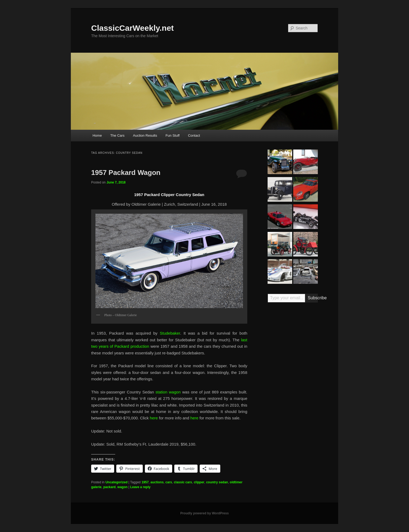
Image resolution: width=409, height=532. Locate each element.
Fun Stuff (173, 135)
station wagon (168, 392)
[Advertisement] (293, 390)
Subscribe (313, 298)
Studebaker (170, 333)
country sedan (217, 482)
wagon (122, 487)
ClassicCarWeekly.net (132, 28)
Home (97, 135)
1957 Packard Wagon (126, 173)
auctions (157, 482)
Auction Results (145, 135)
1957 (145, 482)
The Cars (117, 135)
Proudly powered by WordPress (204, 513)
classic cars (183, 482)
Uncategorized (116, 482)
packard (109, 487)
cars (169, 482)
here (154, 418)
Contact (194, 135)
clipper (199, 482)
